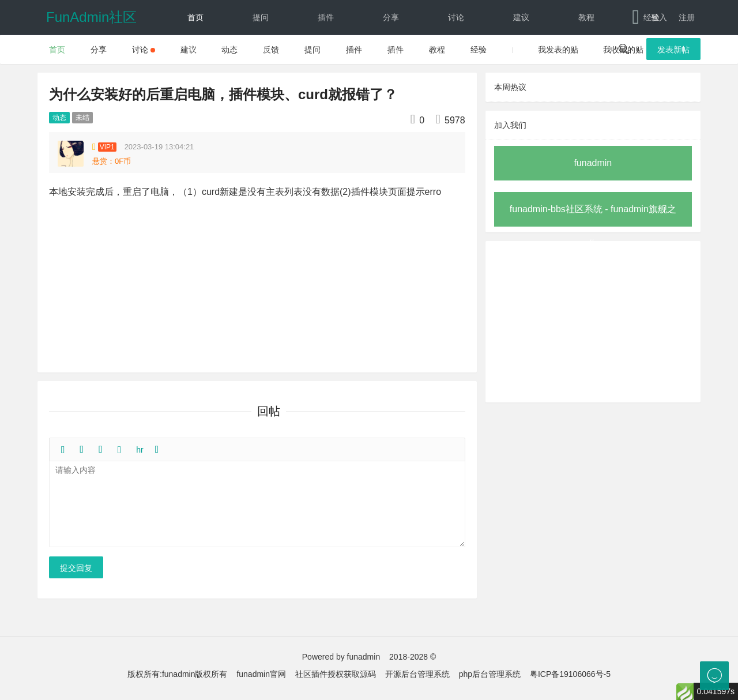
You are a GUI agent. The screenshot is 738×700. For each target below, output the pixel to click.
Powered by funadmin (341, 657)
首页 (195, 17)
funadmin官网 (261, 674)
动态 (195, 52)
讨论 (456, 17)
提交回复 (76, 568)
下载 (381, 52)
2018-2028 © (413, 657)
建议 (521, 17)
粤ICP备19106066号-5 (570, 674)
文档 (316, 52)
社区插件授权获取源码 (336, 674)
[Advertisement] (593, 322)
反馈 (261, 52)
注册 (687, 17)
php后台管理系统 (490, 674)
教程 (586, 17)
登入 (659, 17)
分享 (391, 17)
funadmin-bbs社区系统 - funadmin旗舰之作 (593, 215)
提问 (261, 17)
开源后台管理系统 (417, 674)
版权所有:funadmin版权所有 (177, 674)
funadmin (593, 163)
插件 (326, 17)
